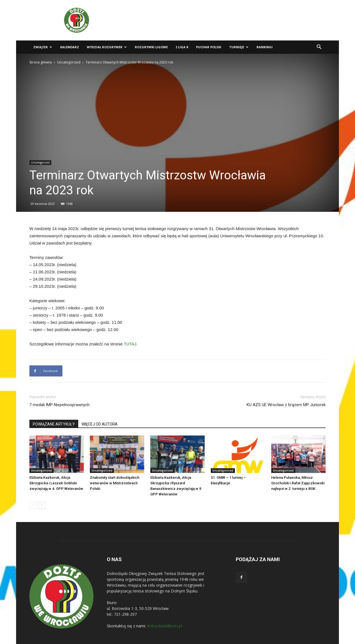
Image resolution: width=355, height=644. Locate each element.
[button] (319, 48)
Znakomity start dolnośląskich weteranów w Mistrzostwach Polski (115, 483)
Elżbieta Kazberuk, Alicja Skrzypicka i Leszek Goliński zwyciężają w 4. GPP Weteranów (56, 483)
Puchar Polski (209, 47)
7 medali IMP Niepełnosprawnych (59, 405)
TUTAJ (130, 344)
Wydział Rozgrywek (107, 47)
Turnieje (239, 47)
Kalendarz (70, 47)
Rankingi (265, 47)
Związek (43, 47)
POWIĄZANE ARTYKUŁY (54, 424)
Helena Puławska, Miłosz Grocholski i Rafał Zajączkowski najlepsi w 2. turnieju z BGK (298, 483)
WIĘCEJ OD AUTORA (100, 424)
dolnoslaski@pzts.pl (164, 626)
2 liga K (182, 47)
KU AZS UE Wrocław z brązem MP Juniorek (286, 405)
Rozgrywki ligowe (151, 47)
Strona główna (41, 62)
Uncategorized (69, 62)
